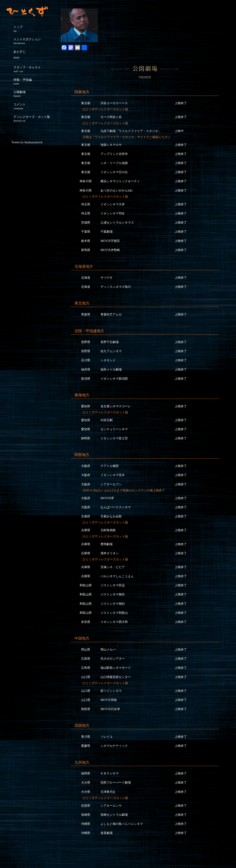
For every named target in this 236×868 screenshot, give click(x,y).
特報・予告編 (34, 82)
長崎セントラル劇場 (114, 815)
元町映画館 (108, 530)
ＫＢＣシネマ (110, 773)
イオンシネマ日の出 (114, 172)
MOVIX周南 (109, 700)
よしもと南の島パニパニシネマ (122, 824)
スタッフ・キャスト (34, 69)
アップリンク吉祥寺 (114, 154)
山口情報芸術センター (116, 677)
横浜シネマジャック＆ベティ (120, 181)
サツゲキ (107, 278)
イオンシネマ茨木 (113, 475)
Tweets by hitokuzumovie (27, 142)
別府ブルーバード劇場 (116, 783)
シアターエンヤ (111, 806)
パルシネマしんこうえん (117, 576)
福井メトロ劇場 (111, 370)
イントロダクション (34, 41)
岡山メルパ (108, 650)
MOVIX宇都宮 (110, 241)
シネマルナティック (114, 746)
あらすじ (20, 54)
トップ (34, 29)
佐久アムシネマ (111, 351)
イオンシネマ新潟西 (114, 379)
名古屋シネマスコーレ (116, 406)
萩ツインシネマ (111, 691)
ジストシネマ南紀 (113, 604)
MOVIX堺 (107, 498)
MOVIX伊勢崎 (110, 250)
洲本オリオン (110, 553)
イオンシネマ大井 (113, 204)
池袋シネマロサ (111, 145)
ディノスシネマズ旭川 (116, 287)
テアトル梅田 (110, 466)
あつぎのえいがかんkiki (116, 190)
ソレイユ (107, 737)
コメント (34, 106)
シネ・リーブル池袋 (114, 163)
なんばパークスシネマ (116, 507)
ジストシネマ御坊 (113, 594)
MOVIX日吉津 (110, 709)
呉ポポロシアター (113, 659)
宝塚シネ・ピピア (113, 567)
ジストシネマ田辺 (113, 585)
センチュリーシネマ (114, 429)
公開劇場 (34, 94)
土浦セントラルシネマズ (117, 223)
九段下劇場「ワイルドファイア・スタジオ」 (131, 131)
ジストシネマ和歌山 (114, 613)
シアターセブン (111, 484)
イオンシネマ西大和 (114, 622)
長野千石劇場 (110, 342)
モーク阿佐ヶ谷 (111, 117)
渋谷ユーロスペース (114, 103)
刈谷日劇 (107, 420)
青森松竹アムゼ (111, 314)
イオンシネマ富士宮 (114, 438)
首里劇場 (107, 833)
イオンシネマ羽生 (113, 213)
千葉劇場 (107, 232)
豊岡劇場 (107, 544)
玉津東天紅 (108, 792)
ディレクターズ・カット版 (34, 119)
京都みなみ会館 (111, 516)
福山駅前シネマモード (116, 668)
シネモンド (108, 360)
